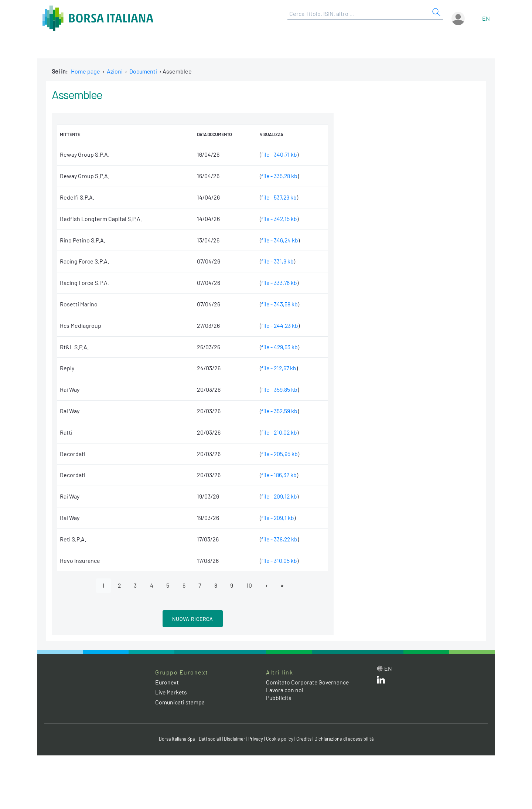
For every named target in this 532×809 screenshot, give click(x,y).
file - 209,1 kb (277, 518)
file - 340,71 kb (278, 154)
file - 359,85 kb (278, 389)
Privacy (256, 739)
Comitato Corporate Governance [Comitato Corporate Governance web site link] (308, 682)
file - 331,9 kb (277, 261)
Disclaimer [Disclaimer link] (235, 739)
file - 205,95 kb (279, 454)
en (486, 18)
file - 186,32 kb (278, 475)
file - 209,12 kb (279, 496)
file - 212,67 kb (278, 368)
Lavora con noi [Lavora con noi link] (285, 690)
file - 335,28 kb (279, 176)
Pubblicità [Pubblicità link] (279, 698)
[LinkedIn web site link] (381, 681)
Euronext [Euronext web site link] (167, 682)
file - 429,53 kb (279, 347)
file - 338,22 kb (279, 539)
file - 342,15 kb (278, 219)
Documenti (144, 71)
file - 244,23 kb (279, 325)
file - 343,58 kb (279, 304)
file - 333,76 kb (278, 283)
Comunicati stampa (180, 702)
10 (250, 585)
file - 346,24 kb (279, 240)
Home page (86, 71)
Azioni (115, 71)
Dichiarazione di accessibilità (346, 739)
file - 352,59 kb (279, 411)
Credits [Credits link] (305, 739)
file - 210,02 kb (279, 432)
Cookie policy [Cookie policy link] (281, 739)
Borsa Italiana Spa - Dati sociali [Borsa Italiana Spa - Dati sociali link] (188, 739)
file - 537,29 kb (278, 197)
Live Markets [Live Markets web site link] (172, 692)
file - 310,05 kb (278, 560)
